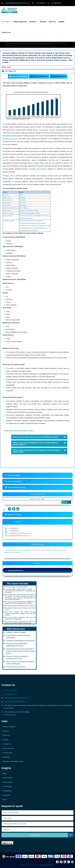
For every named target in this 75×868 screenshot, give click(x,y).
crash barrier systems (47, 130)
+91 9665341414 (10, 694)
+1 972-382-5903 (11, 690)
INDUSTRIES (5, 22)
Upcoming (6, 795)
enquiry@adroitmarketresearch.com (16, 698)
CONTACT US (6, 32)
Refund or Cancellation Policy (13, 761)
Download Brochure (15, 570)
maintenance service (10, 139)
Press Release (8, 778)
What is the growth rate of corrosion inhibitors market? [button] (39, 437)
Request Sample (13, 475)
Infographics (7, 791)
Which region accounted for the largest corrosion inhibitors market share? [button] (39, 451)
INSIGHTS (33, 22)
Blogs (5, 773)
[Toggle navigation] (2, 16)
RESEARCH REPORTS (20, 22)
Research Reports (16, 43)
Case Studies (8, 786)
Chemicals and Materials (31, 43)
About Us (6, 735)
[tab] (39, 437)
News (5, 799)
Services (6, 731)
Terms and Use (8, 748)
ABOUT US (52, 22)
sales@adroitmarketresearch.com (16, 702)
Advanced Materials (47, 43)
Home (7, 43)
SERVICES (43, 22)
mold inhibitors (42, 169)
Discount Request (14, 481)
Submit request (52, 835)
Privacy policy (8, 753)
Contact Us (7, 744)
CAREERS (61, 22)
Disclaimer (6, 757)
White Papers (8, 782)
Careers (6, 740)
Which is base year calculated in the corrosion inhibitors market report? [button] (39, 444)
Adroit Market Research (47, 865)
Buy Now (66, 502)
